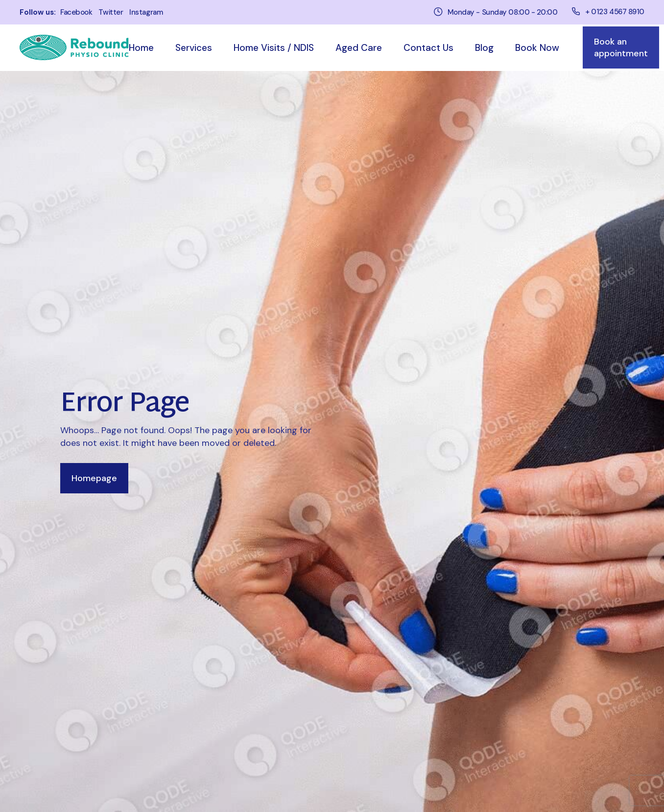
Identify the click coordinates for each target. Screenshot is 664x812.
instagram (146, 12)
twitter (111, 12)
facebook (76, 12)
